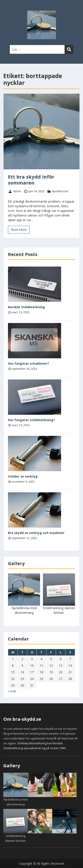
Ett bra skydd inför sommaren (31, 179)
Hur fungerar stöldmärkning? (31, 420)
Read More (19, 230)
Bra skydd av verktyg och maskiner (36, 533)
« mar (12, 691)
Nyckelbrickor (60, 191)
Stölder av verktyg (23, 476)
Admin (17, 191)
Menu (8, 7)
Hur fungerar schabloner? (28, 363)
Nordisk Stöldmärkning (26, 307)
